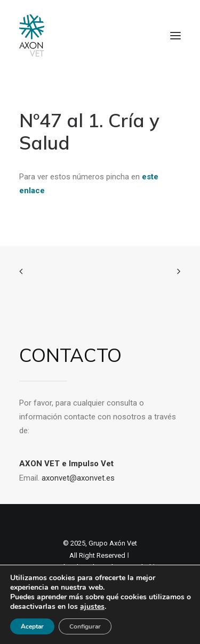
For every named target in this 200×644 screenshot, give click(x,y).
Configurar (85, 626)
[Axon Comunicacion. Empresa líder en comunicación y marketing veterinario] (32, 36)
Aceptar (32, 626)
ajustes (92, 607)
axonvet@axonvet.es (78, 478)
